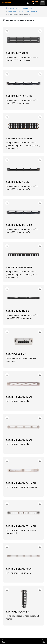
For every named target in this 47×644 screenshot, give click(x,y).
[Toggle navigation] (43, 3)
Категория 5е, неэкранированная (23, 11)
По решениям (26, 8)
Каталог (13, 8)
